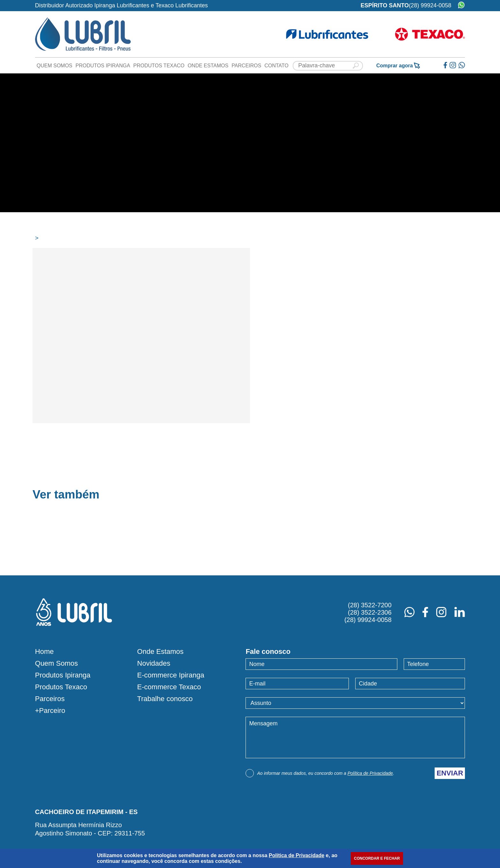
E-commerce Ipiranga (171, 675)
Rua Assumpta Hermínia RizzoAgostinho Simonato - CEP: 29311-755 (90, 829)
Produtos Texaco (159, 66)
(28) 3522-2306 (370, 612)
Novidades (154, 663)
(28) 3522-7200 (370, 605)
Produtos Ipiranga (103, 66)
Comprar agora (398, 66)
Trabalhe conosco (165, 699)
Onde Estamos (208, 66)
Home (44, 652)
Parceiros (246, 66)
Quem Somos (55, 66)
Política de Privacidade (370, 773)
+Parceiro (50, 711)
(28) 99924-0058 (430, 5)
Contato (276, 66)
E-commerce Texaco (169, 687)
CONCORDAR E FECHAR (377, 858)
